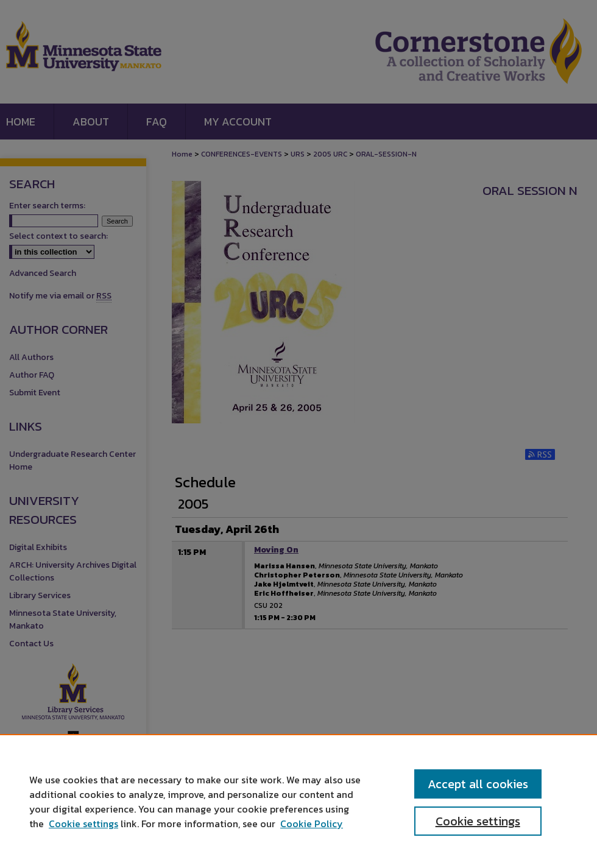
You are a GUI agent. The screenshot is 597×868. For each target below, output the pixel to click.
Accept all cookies (478, 784)
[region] (298, 801)
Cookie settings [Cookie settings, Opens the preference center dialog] (478, 821)
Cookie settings (83, 824)
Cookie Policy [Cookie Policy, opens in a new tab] (312, 824)
